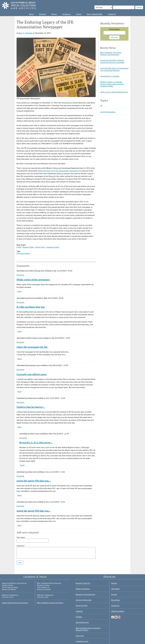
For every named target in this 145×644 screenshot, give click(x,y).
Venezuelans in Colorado (110, 76)
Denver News (40, 247)
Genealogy (66, 14)
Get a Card (80, 636)
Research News (28, 247)
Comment (20, 546)
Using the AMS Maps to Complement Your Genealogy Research (114, 69)
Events (19, 247)
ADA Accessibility (118, 611)
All (101, 105)
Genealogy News (53, 247)
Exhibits (79, 617)
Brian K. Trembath (25, 33)
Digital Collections (83, 589)
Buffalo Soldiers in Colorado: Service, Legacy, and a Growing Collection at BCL (112, 84)
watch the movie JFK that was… (34, 481)
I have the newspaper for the (32, 347)
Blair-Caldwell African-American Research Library (88, 629)
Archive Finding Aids (84, 600)
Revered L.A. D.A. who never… (36, 442)
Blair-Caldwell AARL (95, 14)
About (31, 14)
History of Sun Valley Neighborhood (114, 92)
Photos (79, 14)
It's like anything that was (31, 307)
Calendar (79, 611)
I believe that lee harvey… (31, 407)
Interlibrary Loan (82, 641)
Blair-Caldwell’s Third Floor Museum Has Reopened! (111, 53)
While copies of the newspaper (33, 280)
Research (43, 14)
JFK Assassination (23, 253)
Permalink (20, 275)
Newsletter (115, 589)
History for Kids (82, 606)
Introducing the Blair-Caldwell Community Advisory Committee (112, 61)
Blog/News (116, 600)
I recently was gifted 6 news (31, 374)
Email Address (114, 29)
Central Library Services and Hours (15, 603)
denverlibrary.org (82, 622)
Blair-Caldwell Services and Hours (50, 603)
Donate (114, 594)
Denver (54, 14)
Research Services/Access (86, 594)
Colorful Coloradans (108, 112)
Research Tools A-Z (83, 583)
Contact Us (112, 14)
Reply (20, 291)
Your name (21, 537)
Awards (114, 583)
